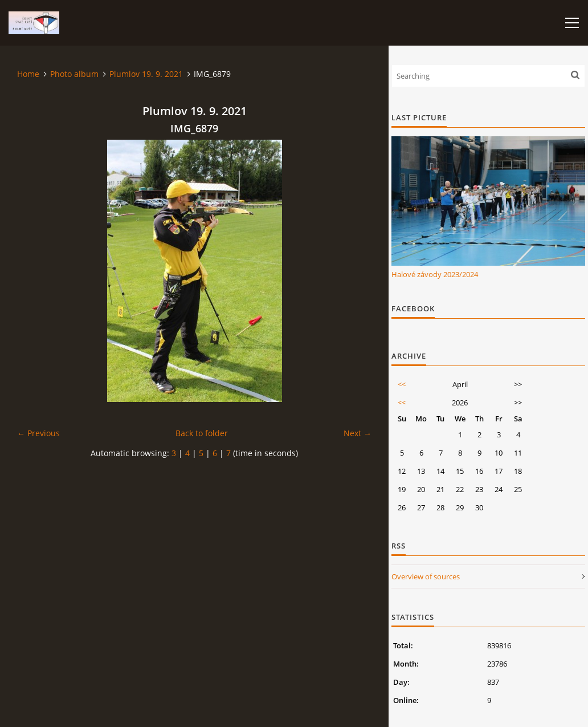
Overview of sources (426, 576)
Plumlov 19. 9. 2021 (146, 74)
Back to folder (202, 433)
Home (28, 74)
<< (402, 384)
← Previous (38, 433)
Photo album (74, 74)
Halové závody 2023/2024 (435, 274)
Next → (358, 433)
